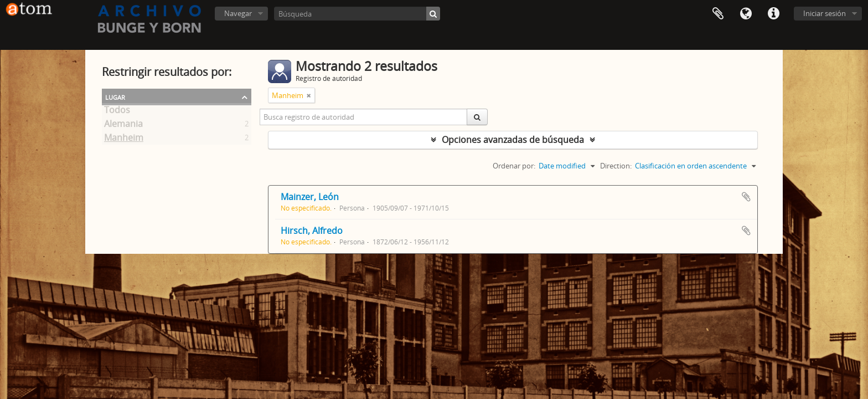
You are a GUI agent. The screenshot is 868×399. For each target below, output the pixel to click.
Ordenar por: (514, 166)
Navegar (238, 13)
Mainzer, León (310, 197)
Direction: (616, 166)
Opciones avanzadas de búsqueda (513, 140)
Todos (117, 112)
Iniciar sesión (825, 13)
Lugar (115, 96)
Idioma (746, 14)
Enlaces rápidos (773, 14)
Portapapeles (718, 14)
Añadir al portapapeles (746, 197)
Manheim (124, 140)
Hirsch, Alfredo (312, 231)
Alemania (123, 126)
